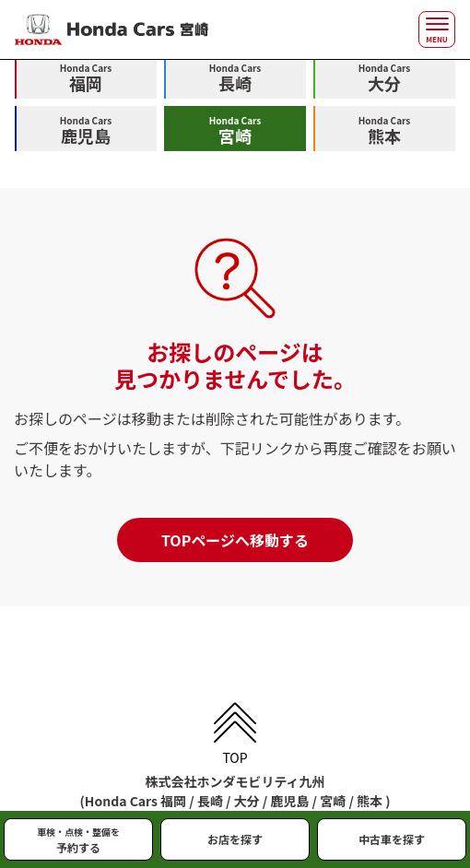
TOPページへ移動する (235, 540)
